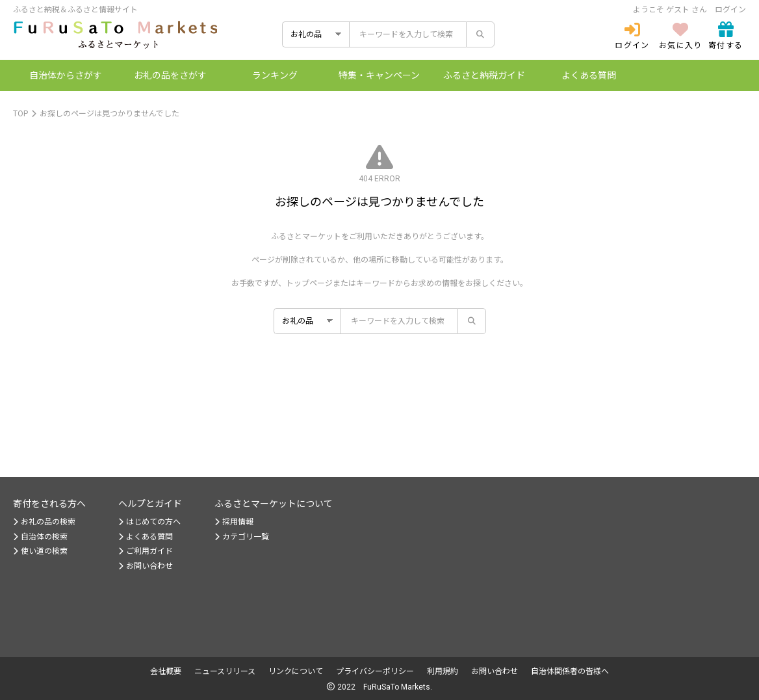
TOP (20, 114)
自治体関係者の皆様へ (570, 671)
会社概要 (166, 671)
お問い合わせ (146, 566)
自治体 (66, 75)
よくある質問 (589, 75)
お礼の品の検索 (44, 522)
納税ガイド (484, 75)
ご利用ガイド (146, 551)
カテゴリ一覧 (242, 537)
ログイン (730, 10)
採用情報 (234, 522)
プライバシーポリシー (375, 671)
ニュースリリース (225, 671)
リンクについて (296, 671)
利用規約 (443, 671)
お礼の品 (170, 75)
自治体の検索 (40, 537)
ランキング (275, 75)
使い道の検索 (40, 551)
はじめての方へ (149, 522)
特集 (379, 75)
